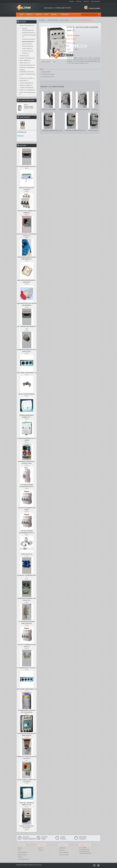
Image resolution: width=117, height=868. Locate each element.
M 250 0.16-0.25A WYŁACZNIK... (49, 110)
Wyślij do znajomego (46, 62)
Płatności (20, 857)
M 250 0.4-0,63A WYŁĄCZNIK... (83, 110)
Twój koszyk (86, 1)
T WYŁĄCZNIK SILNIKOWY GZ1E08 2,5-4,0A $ (52, 131)
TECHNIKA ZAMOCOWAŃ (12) (27, 88)
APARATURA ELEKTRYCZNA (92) (27, 65)
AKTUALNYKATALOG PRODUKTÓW (29, 838)
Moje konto (79, 1)
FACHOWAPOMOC (44, 838)
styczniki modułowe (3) (28, 46)
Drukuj (54, 62)
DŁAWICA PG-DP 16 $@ (27, 554)
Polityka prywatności (23, 852)
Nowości (41, 848)
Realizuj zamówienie (95, 1)
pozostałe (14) (26, 53)
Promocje (41, 850)
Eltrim (26, 865)
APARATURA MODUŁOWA (53, 20)
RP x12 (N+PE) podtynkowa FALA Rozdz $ (27, 166)
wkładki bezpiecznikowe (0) (29, 33)
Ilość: (68, 46)
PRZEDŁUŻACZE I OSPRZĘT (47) (27, 78)
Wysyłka (20, 848)
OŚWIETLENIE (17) (24, 81)
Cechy (42, 69)
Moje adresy (62, 848)
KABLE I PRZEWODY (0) (25, 60)
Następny (98, 94)
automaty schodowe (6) (28, 51)
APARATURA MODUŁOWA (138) (27, 26)
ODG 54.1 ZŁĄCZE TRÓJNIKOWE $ (27, 394)
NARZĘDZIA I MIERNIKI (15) (26, 85)
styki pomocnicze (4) (27, 44)
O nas (19, 850)
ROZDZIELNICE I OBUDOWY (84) (27, 68)
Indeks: (69, 49)
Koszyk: (86, 7)
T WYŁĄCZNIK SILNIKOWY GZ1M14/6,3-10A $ (75, 131)
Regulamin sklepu (22, 855)
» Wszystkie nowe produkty (28, 139)
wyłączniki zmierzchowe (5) (29, 39)
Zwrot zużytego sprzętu (23, 859)
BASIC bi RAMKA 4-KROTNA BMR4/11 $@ (27, 689)
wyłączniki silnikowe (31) (28, 42)
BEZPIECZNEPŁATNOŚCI (83, 838)
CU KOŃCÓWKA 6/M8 (22, 132)
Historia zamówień (64, 852)
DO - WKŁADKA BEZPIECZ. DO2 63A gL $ (27, 668)
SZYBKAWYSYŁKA (63, 838)
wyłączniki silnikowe (64, 20)
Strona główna (42, 20)
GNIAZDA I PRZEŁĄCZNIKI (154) (27, 58)
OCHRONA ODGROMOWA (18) (27, 83)
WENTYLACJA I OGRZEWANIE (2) (27, 90)
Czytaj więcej (20, 136)
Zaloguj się (72, 1)
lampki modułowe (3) (27, 48)
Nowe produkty (25, 117)
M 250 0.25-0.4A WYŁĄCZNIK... (66, 110)
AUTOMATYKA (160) (24, 56)
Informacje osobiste (64, 855)
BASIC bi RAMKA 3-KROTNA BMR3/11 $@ (27, 373)
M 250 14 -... (26, 105)
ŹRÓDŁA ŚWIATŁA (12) (25, 63)
